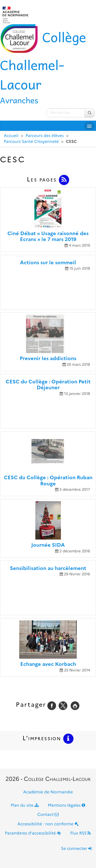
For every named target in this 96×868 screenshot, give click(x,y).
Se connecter (77, 849)
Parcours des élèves (45, 136)
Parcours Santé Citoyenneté (31, 142)
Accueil (11, 136)
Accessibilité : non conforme (48, 824)
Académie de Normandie (48, 792)
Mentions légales (67, 806)
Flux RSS (81, 833)
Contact (48, 815)
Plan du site (25, 806)
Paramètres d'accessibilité (33, 833)
